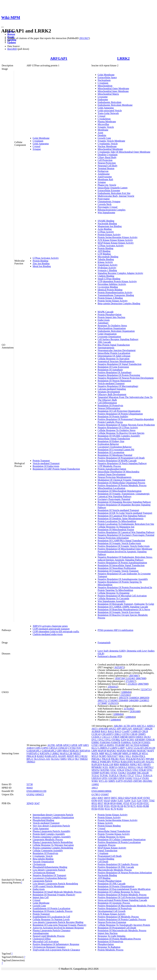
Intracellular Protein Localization (114, 353)
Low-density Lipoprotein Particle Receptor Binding (58, 922)
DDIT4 (132, 737)
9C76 (113, 809)
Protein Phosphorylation (110, 314)
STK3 (135, 770)
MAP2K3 (111, 751)
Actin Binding (105, 229)
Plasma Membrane (107, 122)
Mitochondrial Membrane (110, 149)
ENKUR (150, 740)
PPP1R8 (150, 759)
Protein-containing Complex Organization (53, 817)
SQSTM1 (105, 770)
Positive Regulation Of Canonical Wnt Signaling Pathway (126, 532)
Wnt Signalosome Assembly (112, 601)
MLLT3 (109, 753)
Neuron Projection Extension (112, 922)
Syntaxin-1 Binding (107, 270)
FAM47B (116, 742)
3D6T (100, 798)
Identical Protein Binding (110, 290)
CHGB (134, 734)
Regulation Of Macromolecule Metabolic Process (122, 930)
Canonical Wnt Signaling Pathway (115, 496)
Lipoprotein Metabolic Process (48, 839)
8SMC (120, 803)
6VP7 (100, 801)
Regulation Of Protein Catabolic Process (53, 911)
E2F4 (124, 740)
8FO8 (107, 803)
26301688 (135, 711)
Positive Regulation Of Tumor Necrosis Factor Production (126, 425)
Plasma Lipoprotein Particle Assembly (52, 831)
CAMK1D (136, 731)
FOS (79, 748)
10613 (95, 788)
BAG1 (104, 731)
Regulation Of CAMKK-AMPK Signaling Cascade (123, 607)
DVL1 (95, 740)
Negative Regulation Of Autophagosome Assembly (123, 579)
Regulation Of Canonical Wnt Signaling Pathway (122, 516)
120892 (95, 784)
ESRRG (96, 742)
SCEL (105, 767)
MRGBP (117, 753)
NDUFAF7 (112, 756)
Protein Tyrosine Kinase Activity (114, 834)
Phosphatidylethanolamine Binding (50, 867)
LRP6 (94, 751)
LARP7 (122, 748)
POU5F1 (141, 759)
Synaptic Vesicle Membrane (111, 141)
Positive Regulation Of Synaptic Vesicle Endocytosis (124, 546)
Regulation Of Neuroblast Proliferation (117, 568)
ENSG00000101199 (36, 791)
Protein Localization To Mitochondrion (117, 521)
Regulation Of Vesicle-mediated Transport (118, 510)
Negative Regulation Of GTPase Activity (118, 428)
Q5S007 (105, 794)
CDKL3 (117, 734)
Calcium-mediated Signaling (112, 389)
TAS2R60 (131, 773)
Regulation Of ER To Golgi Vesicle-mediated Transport (125, 513)
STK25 (128, 770)
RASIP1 (62, 756)
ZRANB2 (147, 781)
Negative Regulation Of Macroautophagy (118, 386)
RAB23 (41, 756)
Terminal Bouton (106, 168)
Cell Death (103, 862)
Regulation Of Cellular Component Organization (122, 839)
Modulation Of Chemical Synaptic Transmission (121, 480)
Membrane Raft (105, 179)
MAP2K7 (142, 751)
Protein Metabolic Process (111, 950)
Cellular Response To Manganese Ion (116, 527)
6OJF (140, 798)
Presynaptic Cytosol (107, 207)
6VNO (147, 798)
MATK (95, 753)
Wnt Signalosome (106, 212)
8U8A (140, 806)
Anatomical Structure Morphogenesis (116, 361)
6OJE (134, 798)
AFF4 (133, 726)
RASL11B (108, 764)
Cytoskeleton (104, 119)
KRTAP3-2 (34, 753)
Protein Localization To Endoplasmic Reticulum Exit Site (126, 524)
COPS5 (45, 748)
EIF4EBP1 (140, 740)
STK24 (121, 770)
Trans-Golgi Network (108, 113)
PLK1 (123, 759)
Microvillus (103, 124)
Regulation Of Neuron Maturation (114, 381)
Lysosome (103, 97)
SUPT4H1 (105, 773)
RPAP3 (147, 764)
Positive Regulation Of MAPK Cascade (117, 461)
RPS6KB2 (97, 767)
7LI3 (133, 801)
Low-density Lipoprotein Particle (49, 870)
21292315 (113, 703)
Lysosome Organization (109, 337)
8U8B (146, 806)
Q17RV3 (96, 794)
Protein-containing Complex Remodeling (53, 848)
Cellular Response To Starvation (114, 359)
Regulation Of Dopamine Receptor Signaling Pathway (124, 502)
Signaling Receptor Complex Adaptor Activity (120, 273)
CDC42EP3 (107, 734)
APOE (74, 745)
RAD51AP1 (140, 762)
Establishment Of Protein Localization (52, 908)
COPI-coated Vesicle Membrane (49, 886)
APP (80, 745)
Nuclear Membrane (107, 146)
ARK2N (148, 729)
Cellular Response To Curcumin (113, 598)
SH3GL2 (123, 767)
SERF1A (113, 767)
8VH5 (101, 809)
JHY (128, 745)
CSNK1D (63, 748)
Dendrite (102, 135)
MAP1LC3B (66, 753)
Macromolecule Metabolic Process (115, 870)
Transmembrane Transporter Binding (116, 295)
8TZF (101, 806)
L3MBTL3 (104, 748)
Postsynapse (104, 199)
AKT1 (95, 729)
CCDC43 (96, 734)
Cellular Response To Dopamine (114, 593)
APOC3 (67, 745)
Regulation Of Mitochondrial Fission (116, 530)
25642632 (113, 687)
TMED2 (83, 759)
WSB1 (95, 781)
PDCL (142, 756)
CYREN (115, 737)
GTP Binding (104, 254)
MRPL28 (137, 753)
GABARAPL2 (49, 751)
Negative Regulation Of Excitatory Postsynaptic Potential (126, 535)
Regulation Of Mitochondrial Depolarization (120, 491)
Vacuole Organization (43, 862)
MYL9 (95, 756)
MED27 (77, 753)
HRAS (66, 751)
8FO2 (94, 803)
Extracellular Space (107, 77)
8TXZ (126, 803)
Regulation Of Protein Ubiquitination (116, 886)
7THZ (152, 801)
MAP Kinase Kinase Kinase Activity (116, 243)
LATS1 (129, 748)
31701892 (128, 709)
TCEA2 (95, 775)
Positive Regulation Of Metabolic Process (118, 917)
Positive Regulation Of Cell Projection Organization (123, 897)
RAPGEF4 (97, 764)
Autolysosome (105, 177)
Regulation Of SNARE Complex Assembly (119, 436)
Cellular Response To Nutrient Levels (51, 919)
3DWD (30, 803)
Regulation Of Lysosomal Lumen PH (116, 450)
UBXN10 (96, 778)
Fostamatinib (104, 643)
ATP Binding (104, 251)
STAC (113, 770)
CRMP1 (142, 734)
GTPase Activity (106, 232)
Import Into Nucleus (108, 933)
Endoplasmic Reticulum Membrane (115, 105)
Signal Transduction (107, 851)
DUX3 (147, 737)
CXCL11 (106, 737)
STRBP (95, 773)
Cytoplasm (38, 141)
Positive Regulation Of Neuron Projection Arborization (125, 873)
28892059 (144, 698)
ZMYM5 (138, 781)
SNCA (71, 759)
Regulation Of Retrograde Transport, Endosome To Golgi (126, 604)
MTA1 (145, 753)
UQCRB (112, 778)
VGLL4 (137, 778)
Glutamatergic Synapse (109, 201)
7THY (145, 801)
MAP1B (102, 751)
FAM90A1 (126, 742)
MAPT (151, 751)
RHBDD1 (125, 764)
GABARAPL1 (34, 751)
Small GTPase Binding (109, 279)
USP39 (121, 778)
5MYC (114, 798)
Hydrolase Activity (107, 268)
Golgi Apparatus (41, 144)
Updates (12, 42)
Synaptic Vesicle (106, 127)
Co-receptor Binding (108, 287)
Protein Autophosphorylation (112, 469)
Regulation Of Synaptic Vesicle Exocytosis (119, 612)
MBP (102, 753)
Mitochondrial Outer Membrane (113, 88)
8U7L (133, 806)
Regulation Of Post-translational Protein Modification (124, 889)
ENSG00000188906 (101, 791)
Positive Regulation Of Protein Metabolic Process (122, 485)
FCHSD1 (146, 742)
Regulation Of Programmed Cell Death (117, 928)
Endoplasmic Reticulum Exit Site (114, 193)
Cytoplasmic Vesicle (108, 144)
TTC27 (131, 775)
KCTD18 (135, 745)
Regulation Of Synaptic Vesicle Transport (118, 571)
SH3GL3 (132, 767)
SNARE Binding (106, 221)
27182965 (113, 700)
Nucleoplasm (104, 80)
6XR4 (114, 801)
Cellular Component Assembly (48, 851)
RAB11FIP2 (127, 762)
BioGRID (12, 49)
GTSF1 (95, 745)
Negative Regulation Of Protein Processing (119, 375)
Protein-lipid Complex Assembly (49, 834)
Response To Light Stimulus (112, 936)
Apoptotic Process (107, 845)
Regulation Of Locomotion (111, 452)
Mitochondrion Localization (111, 488)
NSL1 (128, 756)
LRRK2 (123, 58)
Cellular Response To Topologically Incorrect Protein (124, 925)
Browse (11, 34)
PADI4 (135, 756)
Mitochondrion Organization (112, 328)
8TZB (140, 803)
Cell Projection (105, 160)
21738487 (103, 703)
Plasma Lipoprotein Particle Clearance (52, 930)
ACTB (127, 726)
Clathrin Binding (106, 276)
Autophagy (103, 323)
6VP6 (94, 801)
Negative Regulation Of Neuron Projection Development (126, 378)
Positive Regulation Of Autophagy (115, 372)
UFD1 (105, 778)
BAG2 (111, 731)
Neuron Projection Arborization (113, 538)
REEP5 (71, 756)
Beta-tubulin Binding (43, 859)
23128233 (132, 684)
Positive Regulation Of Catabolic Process (118, 864)
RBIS (116, 764)
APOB (59, 745)
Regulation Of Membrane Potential (115, 455)
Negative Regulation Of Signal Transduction (120, 364)
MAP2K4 (122, 751)
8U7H (127, 806)
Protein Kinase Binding (109, 826)
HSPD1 (110, 745)
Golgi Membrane (41, 138)
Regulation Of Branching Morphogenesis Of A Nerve (124, 609)
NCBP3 (103, 756)
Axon (100, 133)
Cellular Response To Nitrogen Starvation (53, 845)
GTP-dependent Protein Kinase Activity (117, 281)
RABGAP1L (51, 756)
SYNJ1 (114, 773)
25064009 (123, 700)
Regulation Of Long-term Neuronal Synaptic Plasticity (60, 925)
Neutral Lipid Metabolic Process (49, 936)
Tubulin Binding (106, 259)
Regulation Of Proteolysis (110, 405)
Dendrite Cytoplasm (108, 155)
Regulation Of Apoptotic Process (114, 903)
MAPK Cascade (106, 312)
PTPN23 (116, 762)
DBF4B (124, 737)
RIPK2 (134, 764)
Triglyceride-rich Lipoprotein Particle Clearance (56, 950)
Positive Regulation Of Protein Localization (119, 842)
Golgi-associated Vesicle (110, 110)
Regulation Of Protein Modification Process (119, 939)
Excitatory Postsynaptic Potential (114, 499)
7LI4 (139, 801)
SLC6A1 (55, 759)
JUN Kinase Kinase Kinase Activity (115, 240)
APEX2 (112, 729)
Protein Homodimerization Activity (115, 292)
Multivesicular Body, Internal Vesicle (116, 196)
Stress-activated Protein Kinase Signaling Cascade (122, 900)
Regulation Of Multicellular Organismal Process (121, 483)
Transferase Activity (108, 265)
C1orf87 (126, 731)
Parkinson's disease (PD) (110, 656)
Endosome (103, 99)
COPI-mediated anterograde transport (51, 629)
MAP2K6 (132, 751)
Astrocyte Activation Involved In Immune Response (58, 928)
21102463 (130, 678)
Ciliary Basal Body (107, 157)
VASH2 (129, 778)
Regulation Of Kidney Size (111, 441)
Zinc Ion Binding (41, 263)
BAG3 (118, 731)
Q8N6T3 (39, 794)
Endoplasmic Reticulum (109, 102)
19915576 (124, 698)
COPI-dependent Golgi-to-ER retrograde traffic (56, 632)
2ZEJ (94, 798)
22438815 (144, 700)
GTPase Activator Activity (46, 258)
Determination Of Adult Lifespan (114, 356)
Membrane (103, 130)
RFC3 (78, 756)
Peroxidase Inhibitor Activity (112, 284)
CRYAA (53, 748)
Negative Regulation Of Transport (49, 875)
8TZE (94, 806)
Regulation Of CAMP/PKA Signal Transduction (121, 541)
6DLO (121, 798)
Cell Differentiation (107, 403)
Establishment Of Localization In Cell (51, 917)
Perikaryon (103, 171)
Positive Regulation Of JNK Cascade (116, 867)
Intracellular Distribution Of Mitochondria (118, 472)
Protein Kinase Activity (109, 235)
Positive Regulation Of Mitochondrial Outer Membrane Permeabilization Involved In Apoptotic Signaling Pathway (125, 552)
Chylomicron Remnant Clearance (49, 947)
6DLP (128, 798)
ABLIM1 (118, 726)
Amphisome (104, 174)
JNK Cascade (104, 342)
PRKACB (31, 756)
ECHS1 (131, 740)
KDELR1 (74, 751)
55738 (30, 784)
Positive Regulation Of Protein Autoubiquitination (122, 563)
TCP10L (104, 775)
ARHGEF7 (138, 729)
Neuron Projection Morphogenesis (115, 477)
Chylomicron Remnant (44, 873)
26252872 (119, 667)
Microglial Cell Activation (46, 941)
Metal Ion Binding (42, 266)
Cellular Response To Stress (111, 837)
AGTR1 (51, 745)
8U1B (120, 806)
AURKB (96, 731)
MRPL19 (127, 753)
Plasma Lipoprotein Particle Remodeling (53, 842)
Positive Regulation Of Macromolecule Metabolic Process (126, 906)
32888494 (126, 692)
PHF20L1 (96, 759)
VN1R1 (145, 778)
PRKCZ (96, 762)
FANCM (136, 742)
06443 (30, 788)
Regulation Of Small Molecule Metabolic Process (57, 892)
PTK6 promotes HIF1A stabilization (115, 630)
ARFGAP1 (59, 58)
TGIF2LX (114, 775)
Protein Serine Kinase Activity (113, 301)
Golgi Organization (107, 334)
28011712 (102, 700)
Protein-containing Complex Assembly (52, 837)
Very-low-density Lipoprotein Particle (51, 826)
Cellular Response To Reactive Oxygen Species (121, 433)
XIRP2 (112, 781)
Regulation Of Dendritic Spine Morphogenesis (121, 518)
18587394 (120, 678)
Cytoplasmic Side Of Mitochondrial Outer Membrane (124, 152)
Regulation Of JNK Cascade (112, 884)
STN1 (149, 770)
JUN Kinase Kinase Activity (112, 914)
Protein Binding (40, 261)
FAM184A (105, 742)
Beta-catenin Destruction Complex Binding (119, 303)
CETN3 (126, 734)
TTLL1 (139, 775)
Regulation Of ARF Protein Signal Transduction (56, 469)
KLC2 (95, 748)
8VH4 (95, 809)
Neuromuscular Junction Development (117, 350)
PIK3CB (106, 759)
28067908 (141, 678)
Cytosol (36, 146)
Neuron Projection (107, 163)
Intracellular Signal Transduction (114, 439)
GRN (59, 751)
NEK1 (122, 756)
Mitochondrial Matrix (108, 94)
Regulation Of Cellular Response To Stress (119, 892)
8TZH (114, 806)
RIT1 (140, 764)
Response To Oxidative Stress (112, 326)
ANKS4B (103, 729)
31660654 (134, 698)
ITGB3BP (120, 745)
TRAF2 (123, 775)
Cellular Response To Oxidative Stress (117, 430)
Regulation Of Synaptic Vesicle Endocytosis (119, 543)
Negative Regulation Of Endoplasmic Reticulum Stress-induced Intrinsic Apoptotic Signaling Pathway (125, 558)
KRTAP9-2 (45, 753)
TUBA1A (147, 775)
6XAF (107, 801)
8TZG (107, 806)
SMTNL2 (149, 767)
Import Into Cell (41, 897)
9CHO (120, 809)
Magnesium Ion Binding (110, 226)
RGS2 (84, 756)
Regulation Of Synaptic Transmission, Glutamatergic (124, 494)
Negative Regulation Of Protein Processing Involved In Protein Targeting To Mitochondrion (125, 589)
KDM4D (145, 745)
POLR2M (131, 759)
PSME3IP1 (105, 762)
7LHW (127, 801)
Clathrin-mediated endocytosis (48, 634)
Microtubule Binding (108, 257)
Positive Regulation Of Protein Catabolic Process (122, 919)
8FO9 (113, 803)
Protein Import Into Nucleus (111, 317)
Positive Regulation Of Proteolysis (115, 908)
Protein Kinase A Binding (110, 298)
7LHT (120, 801)
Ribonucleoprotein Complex (112, 210)
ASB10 (30, 748)
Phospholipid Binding (43, 820)
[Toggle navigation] (2, 27)
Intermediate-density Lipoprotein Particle (53, 815)
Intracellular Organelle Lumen (113, 188)
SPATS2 (96, 770)
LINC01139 (149, 748)
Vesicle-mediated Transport (46, 463)
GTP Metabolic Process (109, 466)
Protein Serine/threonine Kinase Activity (118, 237)
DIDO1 (140, 737)
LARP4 (113, 748)
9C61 (107, 809)
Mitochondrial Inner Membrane (113, 91)
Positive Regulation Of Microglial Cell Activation (122, 596)
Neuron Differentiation (109, 408)
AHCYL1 (141, 726)
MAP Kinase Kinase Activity (112, 848)
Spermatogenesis (106, 348)
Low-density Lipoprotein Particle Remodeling (55, 884)
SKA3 (140, 767)
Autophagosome (41, 933)
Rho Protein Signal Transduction (114, 345)
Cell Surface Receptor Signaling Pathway (118, 339)
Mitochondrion (105, 86)
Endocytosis (104, 320)
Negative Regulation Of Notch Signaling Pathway (122, 463)
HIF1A (103, 745)
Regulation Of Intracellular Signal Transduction (121, 565)
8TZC (146, 803)
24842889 (134, 700)
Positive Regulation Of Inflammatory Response (56, 944)
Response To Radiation (109, 947)
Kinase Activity (105, 262)
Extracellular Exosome (109, 190)
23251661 (125, 695)
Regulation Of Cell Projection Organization (119, 411)
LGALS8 (138, 748)
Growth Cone (104, 138)
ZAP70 (119, 781)
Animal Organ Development (112, 474)
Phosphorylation (106, 944)
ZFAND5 (128, 781)
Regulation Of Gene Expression (113, 367)
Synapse (37, 149)
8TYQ (133, 803)
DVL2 (102, 740)
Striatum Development (109, 392)
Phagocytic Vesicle (107, 185)
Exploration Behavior (108, 444)
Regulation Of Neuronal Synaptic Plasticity (54, 895)
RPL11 (30, 759)
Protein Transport (41, 461)
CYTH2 (72, 748)
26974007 (134, 676)
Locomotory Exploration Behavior (115, 447)
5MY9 (107, 798)
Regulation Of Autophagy (110, 370)
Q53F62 (31, 794)
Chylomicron (39, 864)
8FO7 (100, 803)
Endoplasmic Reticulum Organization (116, 331)
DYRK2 (116, 740)
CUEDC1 (96, 737)
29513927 (84, 38)
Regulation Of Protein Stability (113, 416)
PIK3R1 (115, 759)
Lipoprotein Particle (42, 881)
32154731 (146, 689)
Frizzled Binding (106, 859)
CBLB (145, 731)
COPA (37, 748)
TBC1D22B (143, 773)
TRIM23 (31, 762)
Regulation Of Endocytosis (46, 466)
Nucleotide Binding (107, 224)
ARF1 (86, 745)
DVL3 (108, 740)
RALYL (150, 762)
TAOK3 (122, 773)
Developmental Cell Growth (112, 911)
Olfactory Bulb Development (112, 394)
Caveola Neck (105, 204)
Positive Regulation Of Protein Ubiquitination (120, 414)
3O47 (37, 803)
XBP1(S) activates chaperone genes (50, 626)
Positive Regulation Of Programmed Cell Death (121, 458)
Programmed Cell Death (110, 856)
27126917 (130, 681)
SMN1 (64, 759)
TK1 (77, 759)
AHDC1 (151, 726)
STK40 (142, 770)
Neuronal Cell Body (108, 166)
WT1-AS (103, 781)
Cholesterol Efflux (42, 939)
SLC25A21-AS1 (42, 759)
